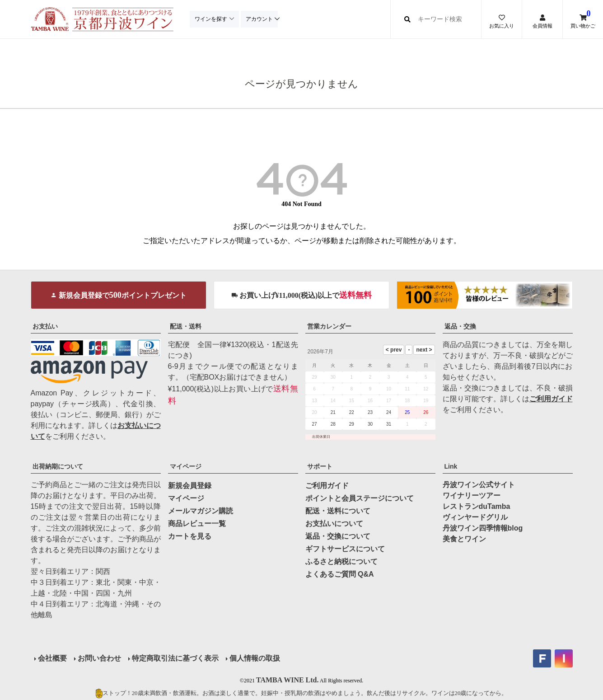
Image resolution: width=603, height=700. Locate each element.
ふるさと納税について (341, 561)
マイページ (186, 466)
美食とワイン (464, 539)
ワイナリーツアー (472, 496)
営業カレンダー (329, 326)
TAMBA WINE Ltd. (287, 680)
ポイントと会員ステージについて (360, 498)
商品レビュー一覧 (197, 524)
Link (451, 466)
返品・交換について (338, 536)
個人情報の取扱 (255, 658)
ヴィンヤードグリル (475, 517)
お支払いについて (334, 524)
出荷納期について (58, 466)
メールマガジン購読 (201, 511)
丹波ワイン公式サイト (479, 485)
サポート (320, 466)
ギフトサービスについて (345, 549)
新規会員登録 (190, 486)
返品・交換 (460, 326)
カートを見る (190, 536)
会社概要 (52, 658)
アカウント (261, 19)
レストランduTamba (477, 506)
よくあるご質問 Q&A (340, 574)
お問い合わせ (99, 658)
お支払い (45, 326)
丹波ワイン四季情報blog (483, 528)
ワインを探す (211, 19)
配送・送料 (186, 326)
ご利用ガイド (551, 399)
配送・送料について (338, 511)
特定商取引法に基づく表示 (175, 658)
